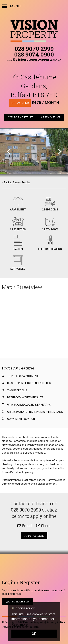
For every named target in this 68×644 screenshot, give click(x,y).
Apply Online (51, 117)
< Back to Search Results (16, 182)
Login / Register (17, 602)
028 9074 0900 (34, 54)
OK (34, 634)
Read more (20, 625)
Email (25, 526)
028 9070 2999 (34, 49)
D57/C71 (18, 249)
